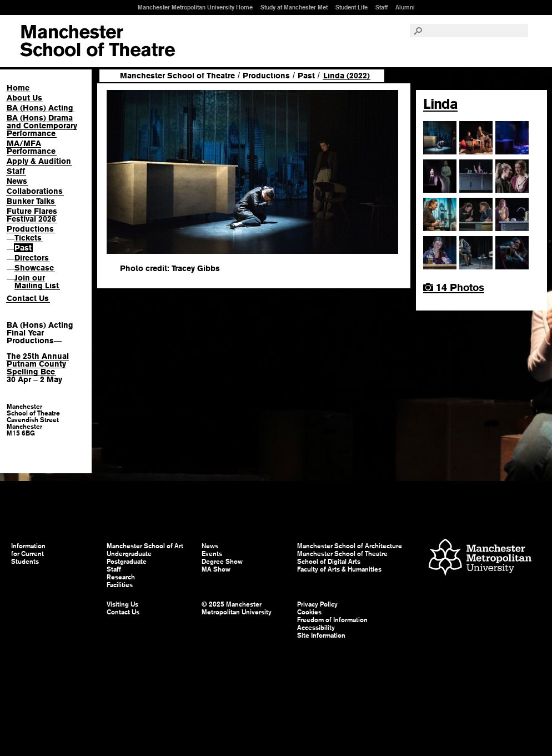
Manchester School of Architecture (350, 546)
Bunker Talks (31, 201)
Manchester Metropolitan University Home (195, 7)
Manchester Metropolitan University (480, 559)
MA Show (216, 569)
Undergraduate (129, 554)
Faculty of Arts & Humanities (339, 569)
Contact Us (28, 298)
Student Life (352, 7)
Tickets (28, 238)
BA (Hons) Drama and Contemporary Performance (42, 126)
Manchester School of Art (97, 41)
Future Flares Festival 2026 (32, 215)
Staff (382, 7)
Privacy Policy (317, 604)
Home (18, 88)
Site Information (321, 635)
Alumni (405, 7)
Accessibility (316, 628)
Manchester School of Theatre (177, 76)
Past (23, 248)
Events (212, 554)
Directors (32, 258)
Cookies (309, 612)
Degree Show (222, 562)
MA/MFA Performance (31, 147)
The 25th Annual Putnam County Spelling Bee (38, 364)
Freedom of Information (332, 620)
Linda (440, 104)
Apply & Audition (39, 161)
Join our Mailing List (37, 282)
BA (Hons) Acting (40, 108)
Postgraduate (127, 562)
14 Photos (454, 287)
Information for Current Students (28, 554)
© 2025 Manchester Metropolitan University (237, 608)
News (17, 181)
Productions (30, 229)
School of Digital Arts (329, 562)
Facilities (120, 585)
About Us (24, 98)
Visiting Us (122, 604)
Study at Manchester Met (294, 7)
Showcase (34, 268)
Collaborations (35, 191)
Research (121, 577)
